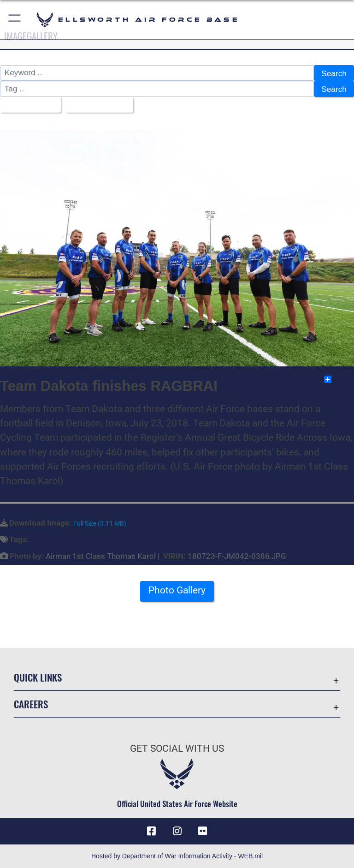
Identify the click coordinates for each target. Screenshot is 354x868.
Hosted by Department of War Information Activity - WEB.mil (177, 856)
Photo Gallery (177, 590)
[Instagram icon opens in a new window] (177, 831)
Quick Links (38, 677)
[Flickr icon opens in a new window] (203, 831)
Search (334, 73)
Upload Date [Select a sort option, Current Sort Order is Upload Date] (96, 105)
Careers (31, 704)
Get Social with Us (177, 748)
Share (339, 379)
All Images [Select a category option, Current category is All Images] (27, 105)
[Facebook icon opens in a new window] (151, 831)
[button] (15, 20)
